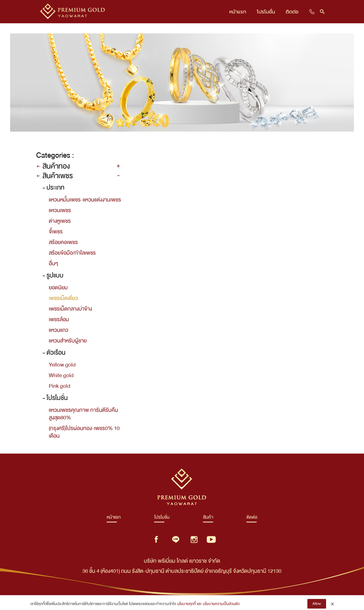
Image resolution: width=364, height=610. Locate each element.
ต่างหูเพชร (60, 221)
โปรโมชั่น (57, 398)
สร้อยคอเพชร (63, 242)
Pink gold (60, 386)
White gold (61, 375)
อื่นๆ (53, 263)
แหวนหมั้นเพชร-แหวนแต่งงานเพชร (85, 200)
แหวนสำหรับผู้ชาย (68, 341)
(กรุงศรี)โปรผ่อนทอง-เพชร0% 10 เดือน (84, 432)
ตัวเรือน (56, 353)
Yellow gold (62, 365)
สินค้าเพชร (58, 176)
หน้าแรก (114, 518)
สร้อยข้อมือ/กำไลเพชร (72, 253)
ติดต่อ (252, 518)
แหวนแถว (59, 330)
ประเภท (55, 188)
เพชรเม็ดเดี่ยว (63, 298)
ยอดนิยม (58, 288)
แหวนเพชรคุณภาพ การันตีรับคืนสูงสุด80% (83, 414)
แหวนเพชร (60, 210)
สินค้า (208, 518)
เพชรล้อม (59, 319)
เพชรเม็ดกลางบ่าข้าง (70, 309)
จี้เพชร (56, 232)
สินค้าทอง (56, 166)
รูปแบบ (55, 276)
